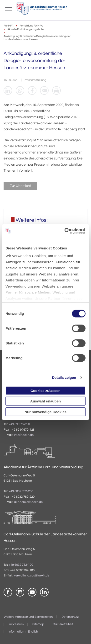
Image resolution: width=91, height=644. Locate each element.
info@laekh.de (24, 435)
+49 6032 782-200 (21, 491)
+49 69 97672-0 (19, 424)
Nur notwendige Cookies (45, 412)
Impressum (16, 624)
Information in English (23, 632)
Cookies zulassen (45, 390)
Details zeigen (64, 377)
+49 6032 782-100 (21, 565)
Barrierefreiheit (63, 624)
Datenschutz (70, 617)
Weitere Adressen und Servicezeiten (28, 617)
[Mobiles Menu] (8, 9)
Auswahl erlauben (45, 401)
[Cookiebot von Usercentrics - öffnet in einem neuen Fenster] (65, 231)
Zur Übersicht (20, 186)
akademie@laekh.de (28, 502)
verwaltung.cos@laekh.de (32, 576)
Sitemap (38, 624)
